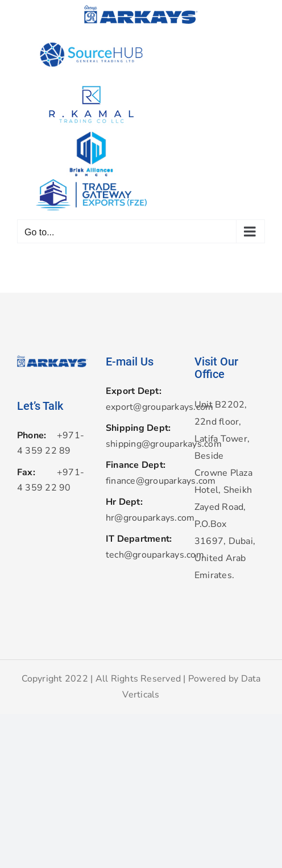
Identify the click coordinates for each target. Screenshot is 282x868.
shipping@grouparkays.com (141, 444)
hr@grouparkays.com (141, 518)
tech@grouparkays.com (141, 555)
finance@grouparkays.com (141, 481)
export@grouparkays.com (141, 407)
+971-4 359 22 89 (51, 443)
